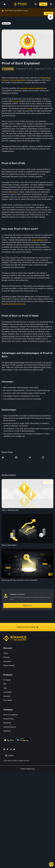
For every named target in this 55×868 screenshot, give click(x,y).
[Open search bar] (35, 4)
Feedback (7, 731)
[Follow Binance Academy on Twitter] (7, 749)
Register (43, 4)
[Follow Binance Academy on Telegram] (11, 749)
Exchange (7, 680)
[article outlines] (50, 17)
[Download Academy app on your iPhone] (9, 740)
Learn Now (49, 14)
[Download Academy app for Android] (23, 740)
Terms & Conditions (11, 715)
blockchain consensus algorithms (32, 88)
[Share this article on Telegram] (30, 457)
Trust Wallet (8, 700)
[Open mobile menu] (51, 4)
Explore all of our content (27, 627)
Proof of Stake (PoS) (18, 80)
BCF (5, 684)
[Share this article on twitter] (3, 457)
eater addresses (38, 240)
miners (16, 101)
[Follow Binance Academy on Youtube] (14, 749)
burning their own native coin (14, 304)
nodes (30, 109)
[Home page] (20, 4)
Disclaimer (7, 723)
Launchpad (7, 692)
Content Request (10, 727)
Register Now (27, 605)
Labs (5, 688)
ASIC (14, 192)
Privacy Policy (8, 719)
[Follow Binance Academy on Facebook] (4, 749)
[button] (51, 4)
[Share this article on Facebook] (16, 457)
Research (7, 696)
